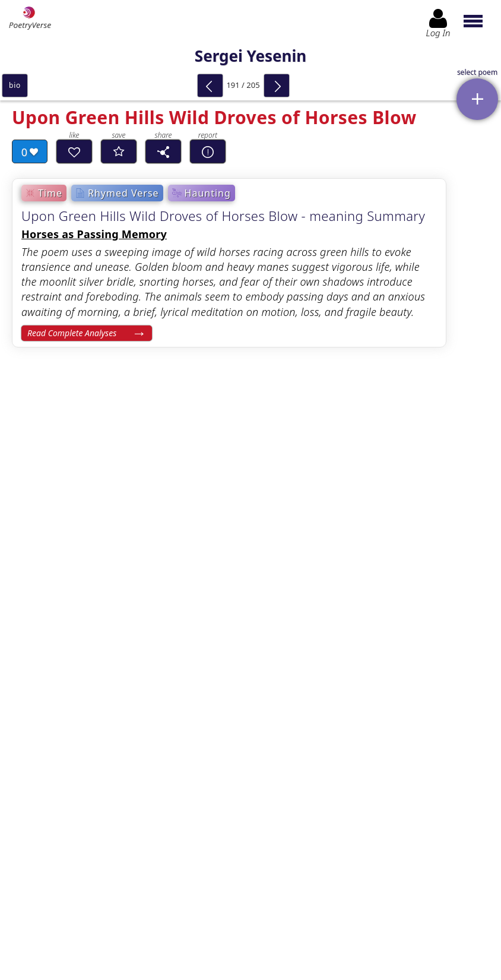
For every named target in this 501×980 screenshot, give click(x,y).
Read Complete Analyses (72, 333)
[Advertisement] (251, 642)
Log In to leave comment (251, 879)
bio (15, 85)
